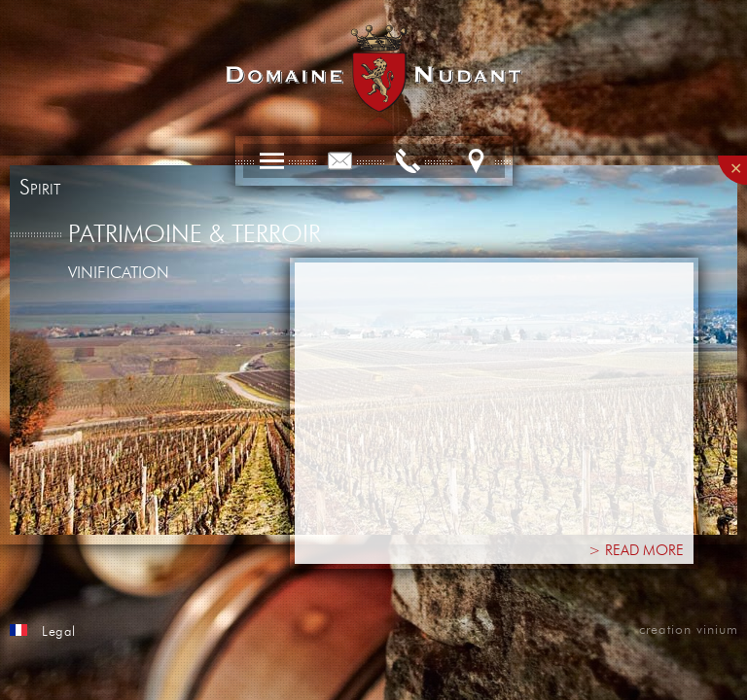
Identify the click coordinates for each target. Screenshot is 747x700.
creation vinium (689, 630)
